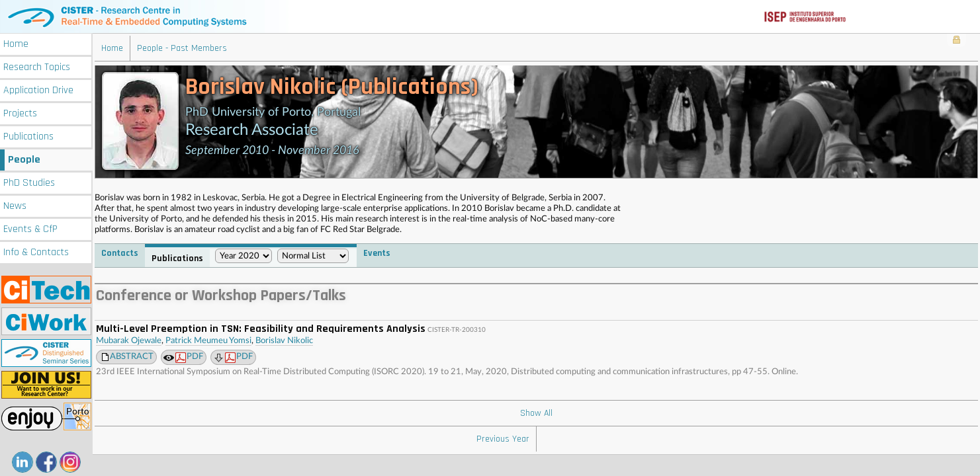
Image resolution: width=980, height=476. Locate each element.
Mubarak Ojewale (129, 341)
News (15, 206)
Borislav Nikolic (284, 341)
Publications (28, 137)
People (24, 160)
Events (30, 229)
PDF (189, 358)
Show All (536, 413)
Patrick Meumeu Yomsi (208, 341)
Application (38, 90)
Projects (20, 113)
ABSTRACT (132, 357)
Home (16, 44)
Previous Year (503, 439)
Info (36, 252)
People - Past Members (182, 48)
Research (37, 67)
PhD (29, 183)
